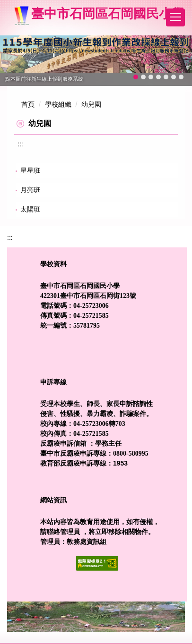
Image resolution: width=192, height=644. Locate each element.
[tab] (136, 77)
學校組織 (58, 104)
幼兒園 (91, 104)
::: (20, 144)
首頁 (28, 104)
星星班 (30, 170)
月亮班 (30, 190)
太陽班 (30, 209)
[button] (12, 61)
